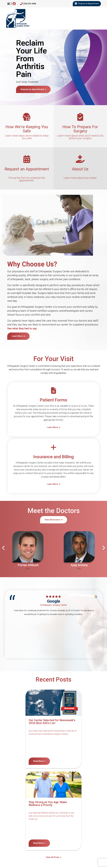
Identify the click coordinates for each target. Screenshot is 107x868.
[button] (9, 4)
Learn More (17, 336)
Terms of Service (91, 840)
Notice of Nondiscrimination (36, 840)
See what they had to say (22, 328)
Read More (15, 761)
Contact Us (13, 840)
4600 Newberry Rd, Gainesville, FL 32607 (17, 856)
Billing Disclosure (68, 843)
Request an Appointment (87, 4)
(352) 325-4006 (28, 4)
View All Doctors (52, 520)
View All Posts (53, 775)
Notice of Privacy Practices (66, 840)
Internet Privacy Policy (45, 843)
